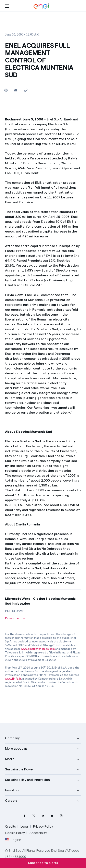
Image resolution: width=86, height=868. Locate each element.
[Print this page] (6, 90)
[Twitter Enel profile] (34, 816)
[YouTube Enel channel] (52, 816)
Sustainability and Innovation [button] (27, 780)
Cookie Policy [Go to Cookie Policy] (15, 833)
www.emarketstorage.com (38, 649)
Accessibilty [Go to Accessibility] (38, 833)
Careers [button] (11, 801)
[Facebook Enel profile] (25, 816)
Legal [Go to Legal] (24, 826)
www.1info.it (13, 679)
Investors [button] (12, 790)
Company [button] (12, 738)
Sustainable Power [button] (20, 769)
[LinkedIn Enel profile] (43, 816)
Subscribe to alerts (43, 863)
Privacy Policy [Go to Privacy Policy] (43, 826)
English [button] (13, 840)
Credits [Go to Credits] (10, 826)
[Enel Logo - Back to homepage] (41, 6)
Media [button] (10, 759)
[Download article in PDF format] (43, 618)
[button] (7, 6)
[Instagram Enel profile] (61, 816)
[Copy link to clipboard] (26, 90)
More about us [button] (16, 748)
